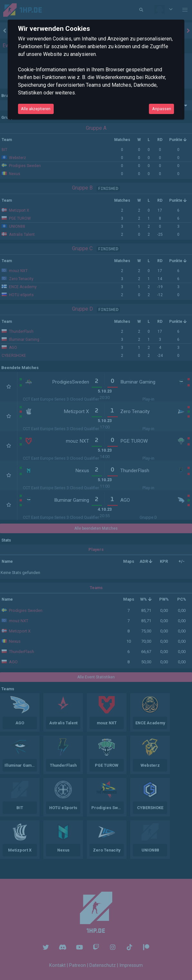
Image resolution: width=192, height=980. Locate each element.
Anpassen (162, 109)
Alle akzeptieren (36, 109)
